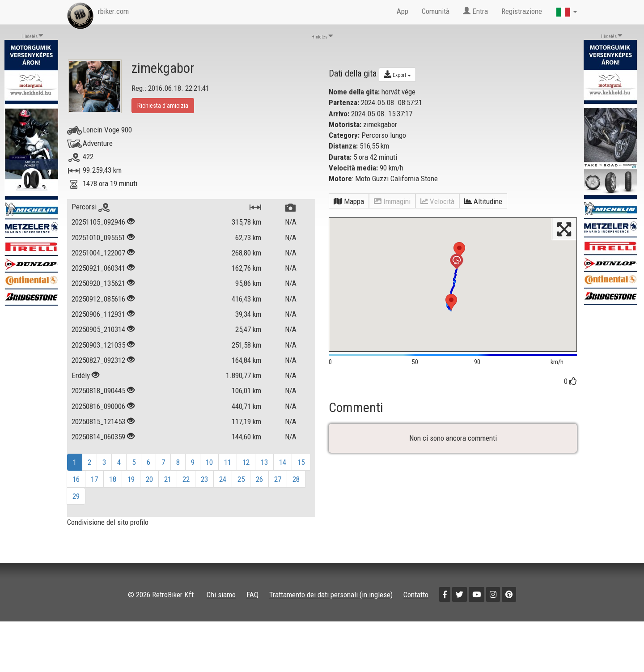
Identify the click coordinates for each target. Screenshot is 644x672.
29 (76, 496)
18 (113, 479)
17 (94, 479)
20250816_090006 (98, 406)
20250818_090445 (98, 391)
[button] (451, 302)
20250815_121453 (98, 421)
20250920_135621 (98, 283)
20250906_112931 (98, 314)
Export (397, 74)
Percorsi (91, 207)
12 (246, 462)
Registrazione (522, 11)
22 (186, 479)
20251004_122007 (98, 253)
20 (149, 479)
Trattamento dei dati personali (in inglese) (331, 595)
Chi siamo (221, 595)
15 (301, 462)
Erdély (82, 375)
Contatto (416, 595)
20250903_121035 (98, 345)
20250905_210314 (98, 329)
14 (283, 462)
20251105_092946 (98, 222)
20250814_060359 (98, 437)
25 (241, 479)
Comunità (436, 11)
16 (76, 479)
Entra (475, 11)
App (402, 11)
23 (204, 479)
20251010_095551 (98, 238)
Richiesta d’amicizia (163, 106)
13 (264, 462)
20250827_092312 (98, 360)
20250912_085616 (98, 299)
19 (131, 479)
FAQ (252, 595)
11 (228, 462)
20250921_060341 (98, 268)
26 (259, 479)
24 (223, 479)
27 (278, 479)
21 (168, 479)
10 (209, 462)
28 (296, 479)
